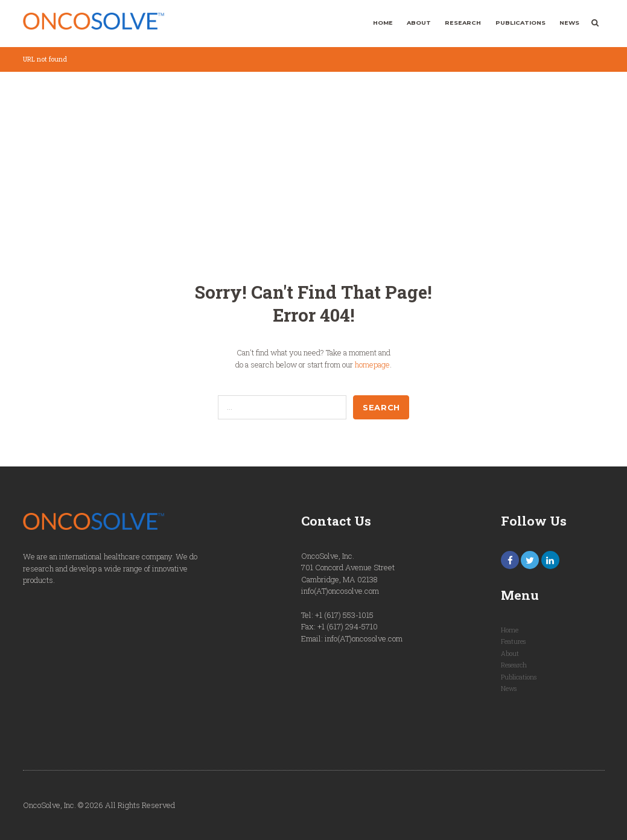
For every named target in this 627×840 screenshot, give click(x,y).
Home (383, 23)
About (419, 23)
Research (463, 23)
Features (513, 641)
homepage (372, 364)
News (569, 23)
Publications (520, 23)
